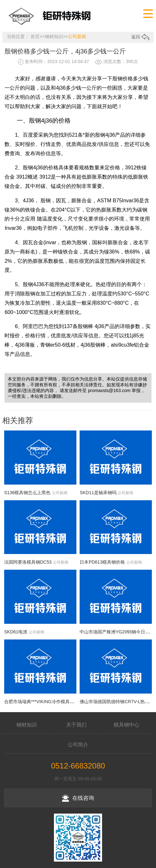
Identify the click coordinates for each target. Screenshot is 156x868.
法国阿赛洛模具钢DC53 (28, 562)
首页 (35, 36)
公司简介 (78, 745)
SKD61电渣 (16, 632)
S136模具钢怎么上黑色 (27, 493)
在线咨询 (78, 798)
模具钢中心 (126, 725)
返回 (140, 37)
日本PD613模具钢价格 (102, 562)
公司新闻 (77, 36)
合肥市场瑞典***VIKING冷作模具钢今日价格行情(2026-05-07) (66, 702)
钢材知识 (54, 36)
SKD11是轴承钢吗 (98, 493)
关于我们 (76, 725)
